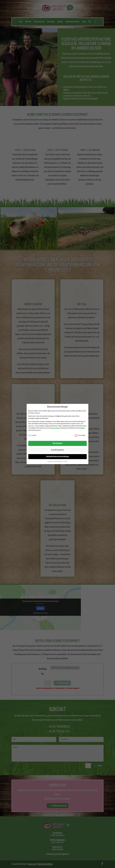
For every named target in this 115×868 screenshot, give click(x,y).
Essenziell (32, 435)
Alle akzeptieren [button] (58, 443)
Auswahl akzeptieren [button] (57, 450)
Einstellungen (82, 428)
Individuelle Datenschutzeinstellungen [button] (57, 457)
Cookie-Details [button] (50, 461)
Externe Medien (80, 435)
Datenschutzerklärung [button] (58, 461)
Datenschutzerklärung (55, 428)
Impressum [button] (66, 461)
